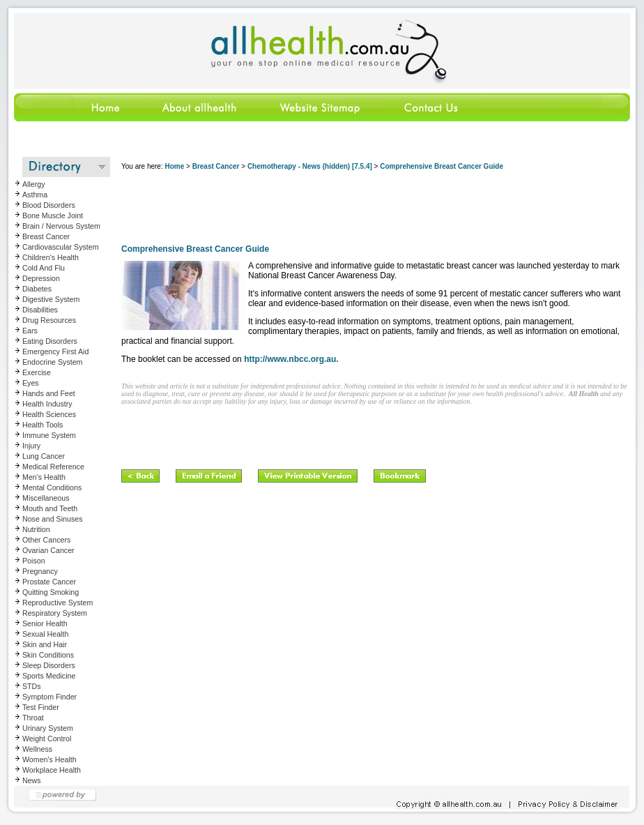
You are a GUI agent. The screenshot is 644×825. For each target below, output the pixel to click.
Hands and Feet (49, 393)
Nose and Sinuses (53, 519)
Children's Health (51, 257)
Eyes (31, 383)
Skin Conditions (48, 655)
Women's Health (49, 759)
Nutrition (36, 529)
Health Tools (43, 425)
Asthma (35, 195)
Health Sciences (49, 414)
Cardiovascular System (61, 247)
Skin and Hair (45, 644)
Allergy (34, 184)
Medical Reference (53, 467)
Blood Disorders (49, 205)
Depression (41, 278)
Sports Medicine (49, 676)
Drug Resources (49, 320)
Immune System (49, 435)
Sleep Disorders (49, 665)
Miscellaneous (46, 498)
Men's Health (44, 477)
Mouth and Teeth (50, 508)
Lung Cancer (44, 456)
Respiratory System (55, 613)
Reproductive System (58, 603)
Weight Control (47, 739)
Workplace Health (52, 770)
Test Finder (41, 707)
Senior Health (45, 623)
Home (174, 166)
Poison (34, 561)
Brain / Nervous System (61, 226)
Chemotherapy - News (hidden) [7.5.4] (310, 166)
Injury (31, 446)
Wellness (37, 749)
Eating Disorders (50, 341)
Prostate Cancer (49, 582)
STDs (32, 686)
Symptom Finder (49, 697)
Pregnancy (40, 571)
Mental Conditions (52, 487)
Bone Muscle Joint (53, 215)
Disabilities (40, 310)
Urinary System (48, 728)
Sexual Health (45, 634)
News (32, 780)
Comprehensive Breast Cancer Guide (442, 166)
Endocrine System (52, 362)
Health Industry (47, 404)
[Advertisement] (375, 209)
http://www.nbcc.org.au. (291, 359)
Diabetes (37, 289)
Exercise (37, 372)
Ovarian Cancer (48, 550)
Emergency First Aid (55, 351)
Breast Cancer (46, 236)
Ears (30, 331)
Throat (33, 718)
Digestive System (51, 299)
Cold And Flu (44, 268)
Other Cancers (46, 540)
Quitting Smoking (51, 592)
